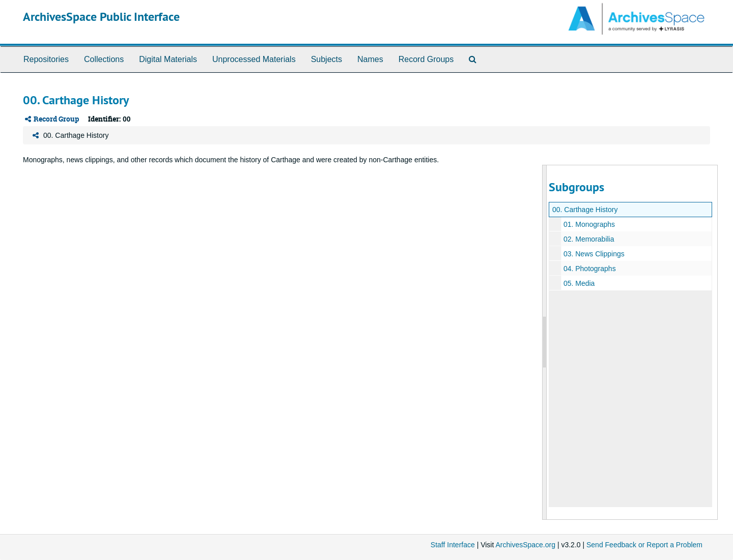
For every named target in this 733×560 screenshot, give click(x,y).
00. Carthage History (585, 210)
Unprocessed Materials (254, 59)
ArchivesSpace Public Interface (101, 17)
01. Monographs (589, 224)
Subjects (327, 59)
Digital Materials (168, 59)
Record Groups (426, 59)
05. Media (579, 283)
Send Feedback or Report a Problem (644, 545)
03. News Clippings (594, 254)
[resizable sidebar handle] (545, 342)
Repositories (46, 59)
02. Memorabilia (589, 239)
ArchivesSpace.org (525, 545)
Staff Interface (453, 545)
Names (370, 59)
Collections (104, 59)
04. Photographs (590, 269)
